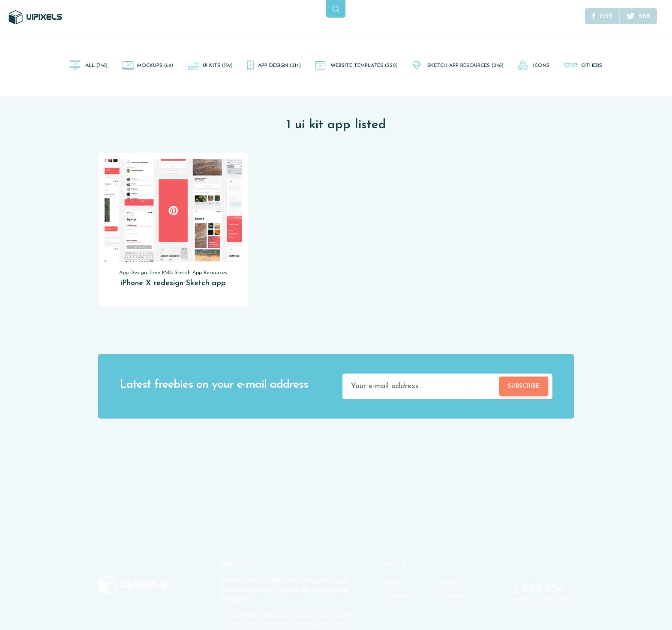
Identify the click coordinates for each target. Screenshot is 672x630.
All (96, 66)
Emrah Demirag (325, 615)
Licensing (397, 597)
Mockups (155, 66)
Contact (451, 597)
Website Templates (364, 66)
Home (393, 583)
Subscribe (524, 386)
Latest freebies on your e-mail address (214, 385)
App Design (279, 66)
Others (592, 66)
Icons (541, 66)
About (448, 583)
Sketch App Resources (465, 66)
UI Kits (218, 66)
